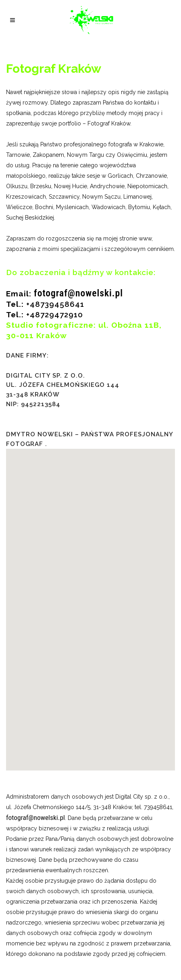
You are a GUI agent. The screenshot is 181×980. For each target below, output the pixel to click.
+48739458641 (55, 304)
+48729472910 (55, 314)
